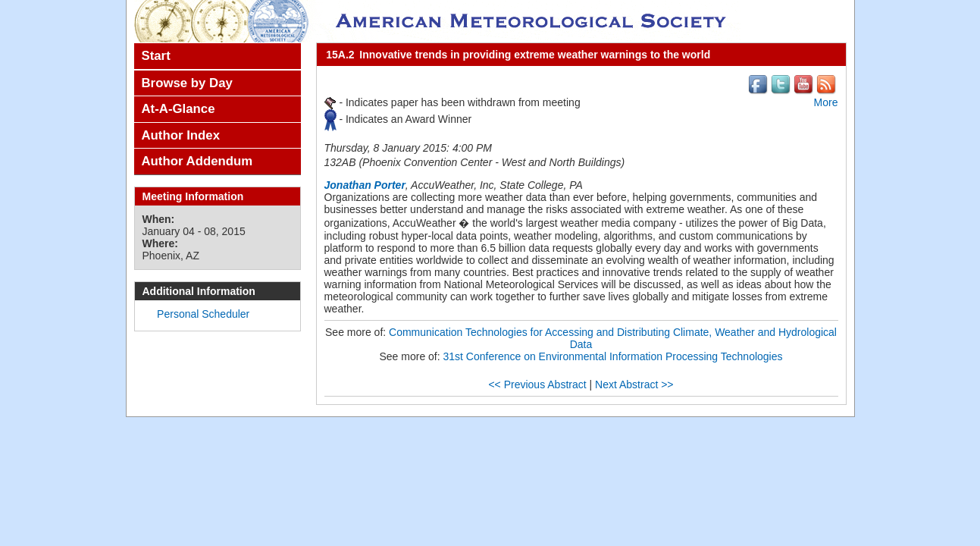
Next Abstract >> (634, 384)
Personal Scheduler (203, 314)
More (826, 102)
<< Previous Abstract (537, 384)
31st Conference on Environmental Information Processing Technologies (613, 356)
